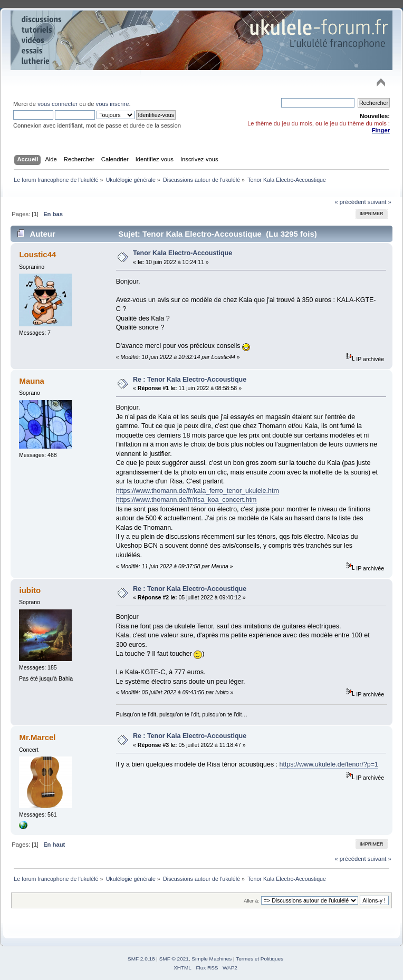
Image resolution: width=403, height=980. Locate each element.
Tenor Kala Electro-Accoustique (183, 253)
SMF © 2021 (174, 959)
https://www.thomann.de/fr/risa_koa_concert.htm (186, 500)
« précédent (350, 202)
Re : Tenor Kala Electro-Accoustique (190, 380)
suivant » (380, 202)
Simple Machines (212, 959)
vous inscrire (113, 104)
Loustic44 (37, 254)
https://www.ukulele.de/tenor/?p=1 (329, 764)
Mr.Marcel (37, 737)
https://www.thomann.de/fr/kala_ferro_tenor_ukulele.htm (198, 491)
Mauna (31, 381)
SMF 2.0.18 (141, 959)
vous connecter (57, 104)
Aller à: (252, 901)
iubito (30, 590)
